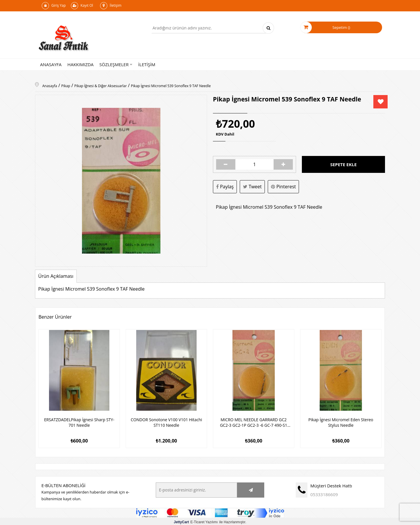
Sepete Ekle (343, 164)
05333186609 (324, 493)
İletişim (111, 6)
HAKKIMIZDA (80, 64)
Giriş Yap (54, 6)
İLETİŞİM (147, 64)
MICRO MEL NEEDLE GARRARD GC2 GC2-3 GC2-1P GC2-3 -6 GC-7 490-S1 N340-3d (254, 422)
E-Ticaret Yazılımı (196, 521)
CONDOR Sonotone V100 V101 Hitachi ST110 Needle (167, 422)
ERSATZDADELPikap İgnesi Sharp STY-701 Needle (79, 422)
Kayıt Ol (82, 6)
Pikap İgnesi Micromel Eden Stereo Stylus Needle (341, 422)
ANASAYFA (51, 64)
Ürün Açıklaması (56, 276)
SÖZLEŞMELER (116, 64)
